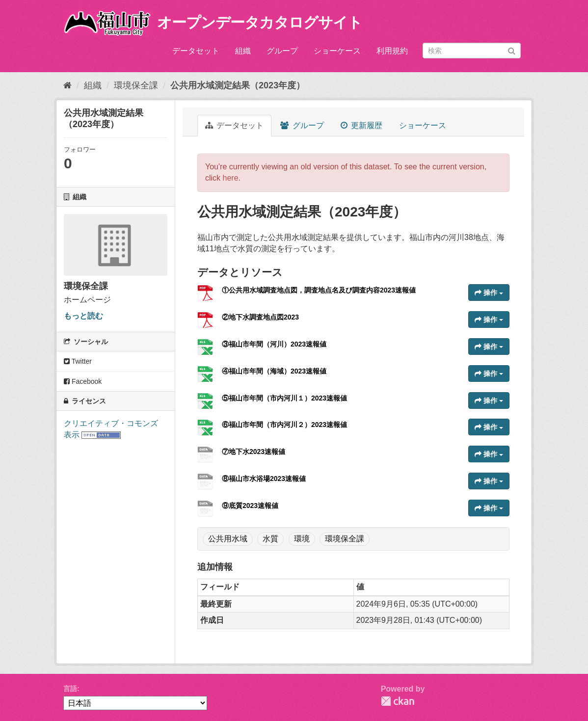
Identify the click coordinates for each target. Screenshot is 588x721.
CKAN (398, 701)
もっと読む (83, 316)
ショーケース (337, 51)
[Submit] (512, 50)
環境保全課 (136, 85)
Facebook (83, 381)
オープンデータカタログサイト (260, 22)
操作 (489, 293)
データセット (196, 51)
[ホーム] (67, 85)
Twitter (78, 361)
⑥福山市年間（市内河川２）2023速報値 (284, 425)
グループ (282, 51)
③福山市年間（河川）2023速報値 (274, 344)
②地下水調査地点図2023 (260, 317)
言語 (70, 689)
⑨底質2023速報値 (250, 506)
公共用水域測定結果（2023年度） (238, 85)
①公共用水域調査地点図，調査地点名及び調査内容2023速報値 (319, 290)
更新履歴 (361, 125)
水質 (270, 539)
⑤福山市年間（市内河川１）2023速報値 (284, 398)
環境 (302, 539)
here (231, 178)
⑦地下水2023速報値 (254, 452)
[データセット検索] (472, 51)
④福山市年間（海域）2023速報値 (274, 371)
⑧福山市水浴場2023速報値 (264, 479)
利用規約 (392, 51)
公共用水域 (228, 539)
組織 (243, 51)
